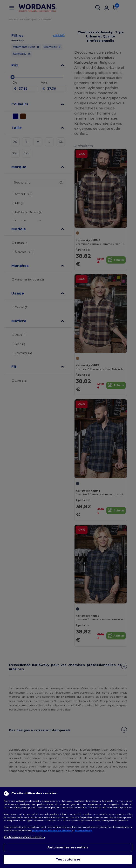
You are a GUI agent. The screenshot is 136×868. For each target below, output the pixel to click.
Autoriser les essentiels (68, 847)
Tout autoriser (68, 859)
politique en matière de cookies (52, 830)
